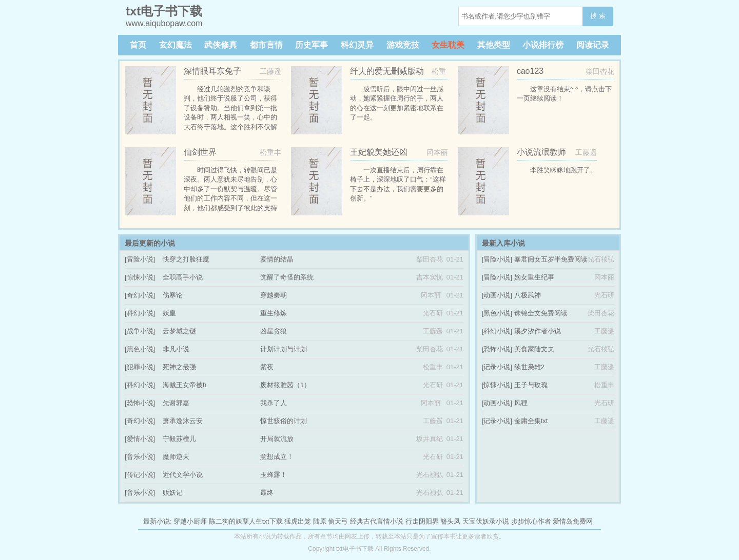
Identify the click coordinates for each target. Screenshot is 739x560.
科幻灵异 (357, 45)
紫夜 (267, 367)
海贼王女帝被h (184, 385)
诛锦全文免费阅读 (541, 313)
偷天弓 (338, 521)
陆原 (320, 521)
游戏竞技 (403, 45)
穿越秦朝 (274, 295)
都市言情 (266, 45)
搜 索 (598, 16)
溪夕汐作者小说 (538, 331)
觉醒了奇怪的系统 (287, 277)
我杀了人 (274, 403)
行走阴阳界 (422, 521)
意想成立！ (277, 457)
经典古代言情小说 (377, 521)
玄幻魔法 (176, 45)
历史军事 (312, 45)
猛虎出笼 (298, 521)
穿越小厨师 (190, 521)
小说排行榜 (543, 45)
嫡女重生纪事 (534, 277)
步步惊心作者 (531, 521)
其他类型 (494, 45)
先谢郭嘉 (176, 403)
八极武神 (528, 295)
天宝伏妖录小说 (486, 521)
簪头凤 (450, 521)
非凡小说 (176, 349)
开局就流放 (277, 439)
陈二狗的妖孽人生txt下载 (246, 521)
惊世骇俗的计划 (284, 421)
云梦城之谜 (179, 331)
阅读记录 (593, 45)
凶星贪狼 (274, 331)
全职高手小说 (183, 277)
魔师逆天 (176, 457)
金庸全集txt (531, 421)
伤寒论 (173, 295)
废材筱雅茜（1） (285, 385)
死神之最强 (179, 367)
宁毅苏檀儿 (179, 439)
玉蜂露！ (274, 475)
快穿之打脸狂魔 (186, 259)
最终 (267, 493)
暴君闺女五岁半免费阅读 (551, 259)
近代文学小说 (183, 475)
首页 (138, 45)
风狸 (521, 403)
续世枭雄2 (529, 367)
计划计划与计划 (284, 349)
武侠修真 (221, 45)
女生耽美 (448, 45)
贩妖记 (173, 493)
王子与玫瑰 (531, 385)
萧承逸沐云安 (183, 421)
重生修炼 (274, 313)
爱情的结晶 (277, 259)
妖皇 (169, 313)
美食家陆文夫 (534, 349)
